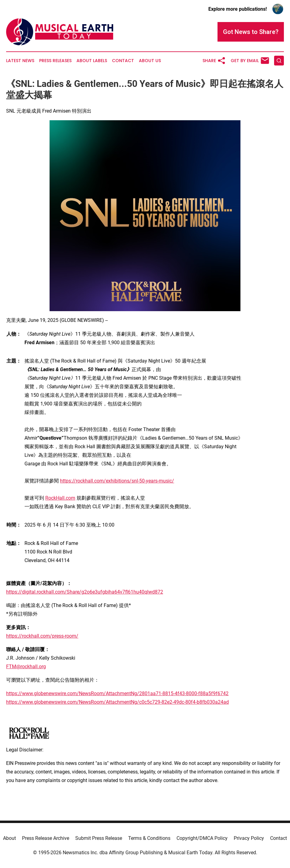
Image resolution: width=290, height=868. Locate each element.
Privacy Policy (249, 838)
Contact (123, 61)
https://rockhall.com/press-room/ (42, 636)
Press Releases (55, 61)
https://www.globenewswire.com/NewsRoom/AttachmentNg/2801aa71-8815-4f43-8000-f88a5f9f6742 (117, 693)
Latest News (20, 61)
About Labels (92, 61)
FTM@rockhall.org (26, 667)
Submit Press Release (99, 838)
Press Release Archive (46, 838)
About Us (150, 61)
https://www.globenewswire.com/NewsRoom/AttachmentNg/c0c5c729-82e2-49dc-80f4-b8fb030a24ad (117, 702)
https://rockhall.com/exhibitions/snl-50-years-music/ (117, 481)
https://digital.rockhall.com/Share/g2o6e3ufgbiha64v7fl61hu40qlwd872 (85, 592)
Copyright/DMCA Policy (202, 838)
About (9, 838)
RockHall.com (60, 498)
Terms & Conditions (149, 838)
